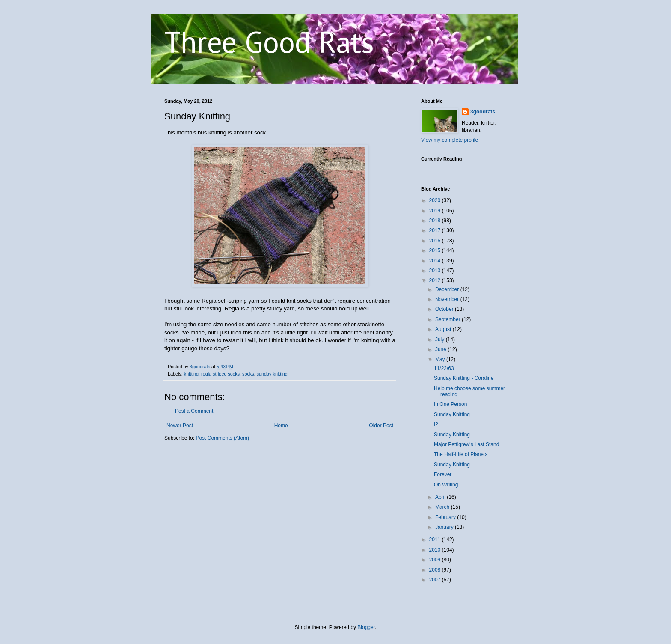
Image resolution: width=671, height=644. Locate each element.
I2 (436, 424)
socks (248, 374)
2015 (436, 250)
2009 (436, 560)
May (441, 359)
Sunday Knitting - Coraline (464, 378)
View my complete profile (450, 140)
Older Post (381, 426)
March (443, 507)
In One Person (450, 404)
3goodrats (483, 112)
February (446, 517)
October (445, 309)
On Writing (446, 485)
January (445, 527)
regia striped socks (220, 374)
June (441, 349)
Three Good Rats (269, 42)
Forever (443, 474)
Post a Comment (194, 411)
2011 (436, 540)
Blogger (366, 627)
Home (281, 426)
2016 (436, 241)
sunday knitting (272, 374)
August (444, 329)
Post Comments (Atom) (222, 438)
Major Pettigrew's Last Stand (466, 444)
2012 (436, 280)
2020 (436, 200)
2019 (436, 211)
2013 (436, 271)
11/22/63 (444, 368)
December (448, 289)
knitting (191, 374)
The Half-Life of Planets (461, 454)
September (448, 319)
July (441, 340)
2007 (436, 580)
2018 (436, 221)
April (441, 497)
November (448, 299)
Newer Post (180, 426)
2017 (436, 230)
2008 (436, 570)
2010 (436, 550)
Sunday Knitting (452, 414)
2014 (436, 261)
